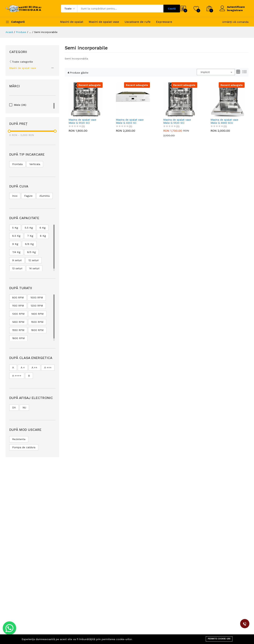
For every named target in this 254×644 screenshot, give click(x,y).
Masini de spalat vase (104, 22)
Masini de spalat (72, 22)
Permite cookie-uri (219, 639)
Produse (21, 32)
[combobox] (216, 72)
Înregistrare (235, 10)
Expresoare (164, 22)
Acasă (9, 32)
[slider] (9, 131)
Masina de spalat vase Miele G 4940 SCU (224, 121)
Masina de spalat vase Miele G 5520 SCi (82, 121)
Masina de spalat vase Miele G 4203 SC (130, 121)
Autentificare (236, 7)
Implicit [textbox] (205, 72)
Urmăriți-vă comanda (235, 22)
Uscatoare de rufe (138, 22)
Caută (172, 9)
